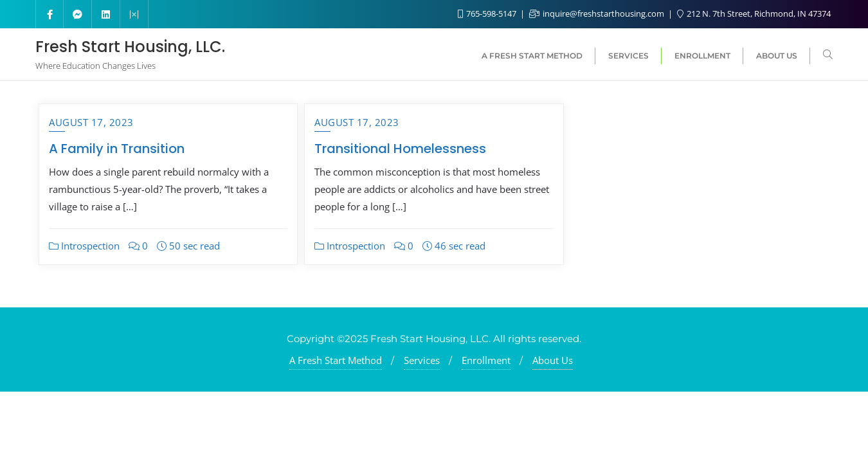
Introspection (84, 246)
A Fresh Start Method (336, 360)
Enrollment (486, 360)
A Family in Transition (117, 149)
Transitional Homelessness (400, 149)
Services (422, 360)
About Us (553, 360)
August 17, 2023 (91, 122)
